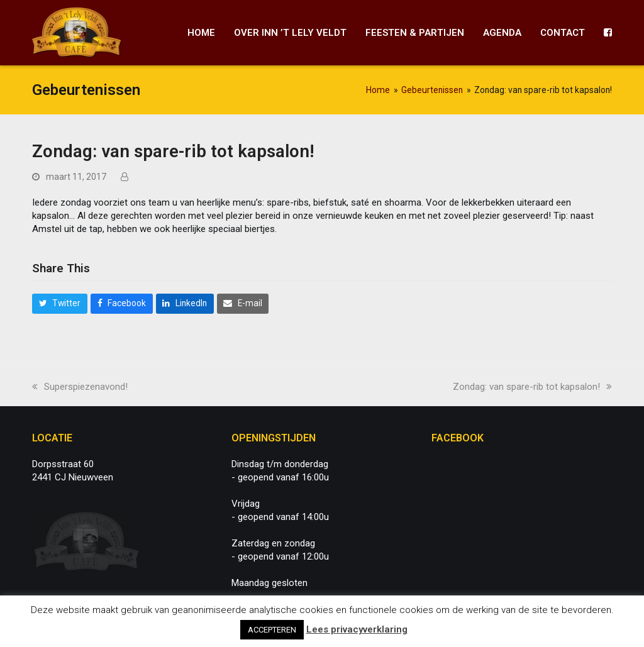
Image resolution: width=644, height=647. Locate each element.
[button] (60, 304)
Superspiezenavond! (80, 387)
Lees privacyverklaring (357, 629)
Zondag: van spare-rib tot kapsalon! (532, 387)
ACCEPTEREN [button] (272, 630)
